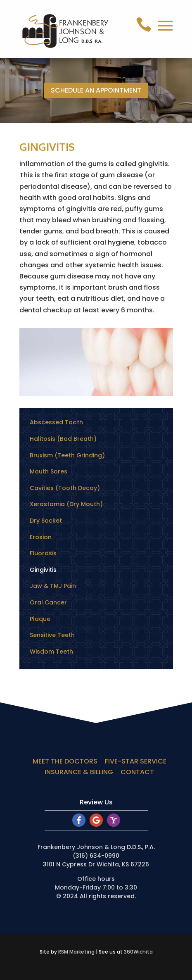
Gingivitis (43, 570)
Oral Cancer (48, 602)
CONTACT (137, 772)
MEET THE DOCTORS (65, 761)
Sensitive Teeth (52, 635)
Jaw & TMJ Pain (53, 586)
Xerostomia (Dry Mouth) (66, 504)
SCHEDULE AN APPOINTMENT (96, 90)
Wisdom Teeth (51, 652)
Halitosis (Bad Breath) (63, 439)
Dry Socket (46, 521)
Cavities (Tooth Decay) (65, 488)
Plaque (40, 619)
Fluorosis (43, 553)
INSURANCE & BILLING (79, 772)
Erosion (41, 537)
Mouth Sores (49, 471)
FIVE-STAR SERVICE (136, 761)
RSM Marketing (76, 952)
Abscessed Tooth (56, 422)
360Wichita (138, 952)
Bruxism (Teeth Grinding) (67, 455)
